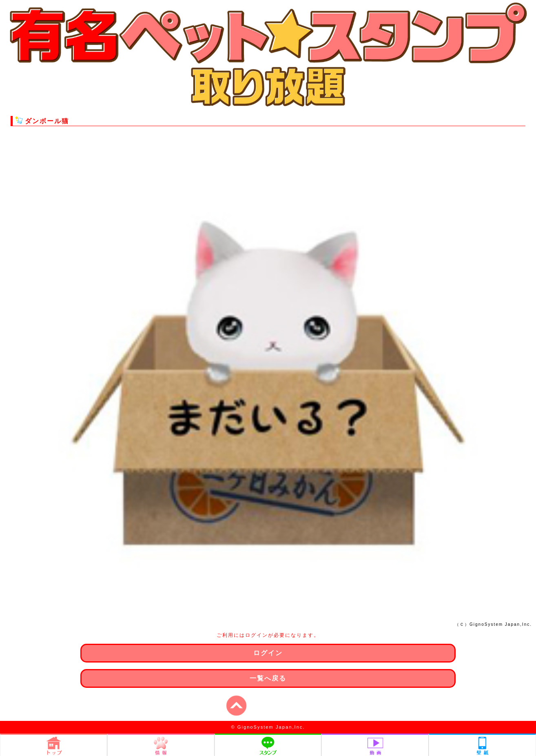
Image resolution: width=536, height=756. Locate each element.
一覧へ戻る (268, 678)
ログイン (268, 653)
